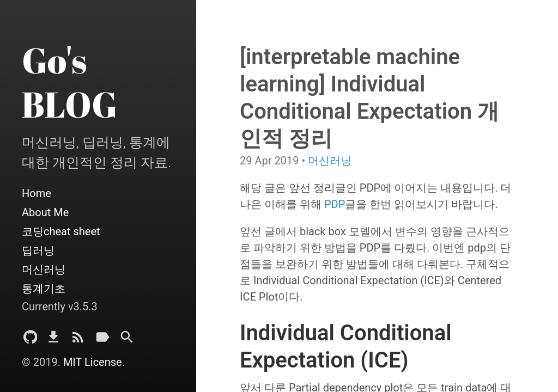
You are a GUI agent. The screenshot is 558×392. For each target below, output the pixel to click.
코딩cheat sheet (61, 231)
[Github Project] (31, 340)
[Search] (127, 340)
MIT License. (94, 362)
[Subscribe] (78, 340)
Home (37, 193)
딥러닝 (38, 250)
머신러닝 (44, 269)
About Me (45, 212)
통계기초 (44, 289)
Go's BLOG (69, 82)
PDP (335, 204)
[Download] (53, 340)
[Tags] (102, 340)
